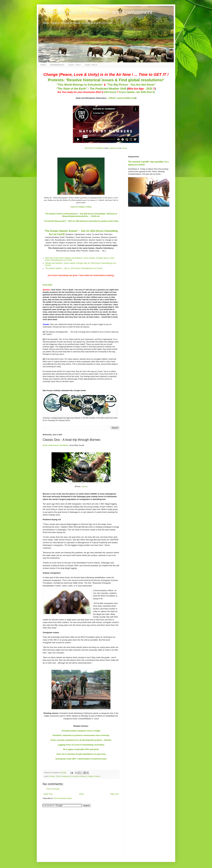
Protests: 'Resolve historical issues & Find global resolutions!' (106, 80)
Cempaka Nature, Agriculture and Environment (97, 12)
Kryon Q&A (47, 285)
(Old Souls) (110, 92)
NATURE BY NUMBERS (94, 148)
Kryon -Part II (91, 65)
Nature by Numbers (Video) (81, 207)
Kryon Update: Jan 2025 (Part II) (137, 92)
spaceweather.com (126, 98)
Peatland (91, 776)
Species (97, 776)
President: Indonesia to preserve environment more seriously (81, 735)
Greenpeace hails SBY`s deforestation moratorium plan (81, 759)
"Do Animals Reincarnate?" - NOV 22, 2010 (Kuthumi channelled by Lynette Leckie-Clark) (81, 221)
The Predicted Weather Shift (108, 89)
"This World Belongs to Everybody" (80, 85)
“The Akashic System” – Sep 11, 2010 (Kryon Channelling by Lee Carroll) (74, 268)
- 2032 (141, 89)
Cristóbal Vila (114, 148)
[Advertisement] (61, 830)
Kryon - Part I (75, 65)
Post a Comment (53, 789)
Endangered (65, 776)
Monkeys (83, 776)
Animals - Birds (55, 776)
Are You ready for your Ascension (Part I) (81, 92)
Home (43, 65)
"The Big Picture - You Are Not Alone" (131, 85)
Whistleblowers (57, 65)
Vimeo (124, 148)
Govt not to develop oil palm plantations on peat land (81, 754)
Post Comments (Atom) (63, 798)
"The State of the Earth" (72, 89)
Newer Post (48, 794)
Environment (75, 776)
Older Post (114, 794)
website (112, 98)
